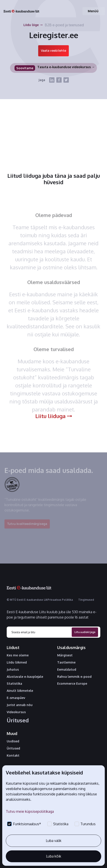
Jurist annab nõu (20, 705)
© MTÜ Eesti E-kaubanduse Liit (27, 600)
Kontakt (13, 756)
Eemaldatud (67, 670)
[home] (21, 11)
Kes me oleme (18, 655)
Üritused (18, 720)
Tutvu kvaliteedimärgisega (27, 526)
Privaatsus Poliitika (60, 600)
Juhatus (13, 670)
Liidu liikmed (17, 662)
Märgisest (65, 655)
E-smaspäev (16, 698)
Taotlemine (66, 662)
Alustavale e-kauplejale (25, 677)
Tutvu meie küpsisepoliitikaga (30, 811)
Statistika (14, 684)
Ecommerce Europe (72, 684)
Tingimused (86, 600)
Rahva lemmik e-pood (74, 677)
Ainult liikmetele (20, 691)
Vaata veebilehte (53, 50)
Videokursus (16, 712)
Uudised (13, 741)
